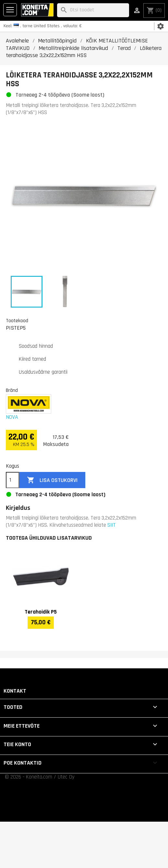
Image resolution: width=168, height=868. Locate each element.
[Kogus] (12, 480)
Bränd (12, 390)
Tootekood (17, 321)
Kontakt (15, 691)
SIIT (112, 525)
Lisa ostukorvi (52, 480)
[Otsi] (93, 10)
